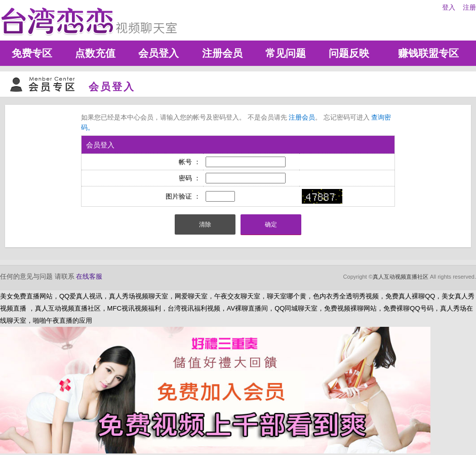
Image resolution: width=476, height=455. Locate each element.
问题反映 (349, 53)
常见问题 (286, 53)
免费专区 (32, 53)
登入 (449, 7)
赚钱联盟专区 (428, 53)
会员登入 (158, 53)
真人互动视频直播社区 (401, 277)
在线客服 (89, 276)
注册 (469, 7)
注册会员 (222, 53)
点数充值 (95, 53)
